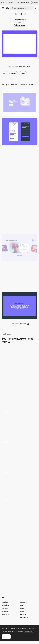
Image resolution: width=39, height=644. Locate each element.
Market (23, 608)
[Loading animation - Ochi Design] (19, 481)
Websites (5, 602)
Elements (5, 608)
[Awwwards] (7, 8)
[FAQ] (19, 190)
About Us (23, 614)
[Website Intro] (19, 451)
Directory (5, 611)
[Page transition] (19, 161)
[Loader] (19, 510)
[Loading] (19, 569)
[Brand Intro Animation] (19, 361)
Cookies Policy (28, 631)
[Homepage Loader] (19, 539)
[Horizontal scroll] (19, 277)
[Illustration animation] (19, 219)
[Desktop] (19, 103)
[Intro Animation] (19, 421)
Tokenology (19, 25)
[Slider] (19, 248)
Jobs (22, 605)
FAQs (22, 611)
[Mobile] (19, 132)
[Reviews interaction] (19, 306)
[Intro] (19, 391)
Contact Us (24, 617)
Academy (24, 602)
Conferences (6, 614)
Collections (5, 605)
